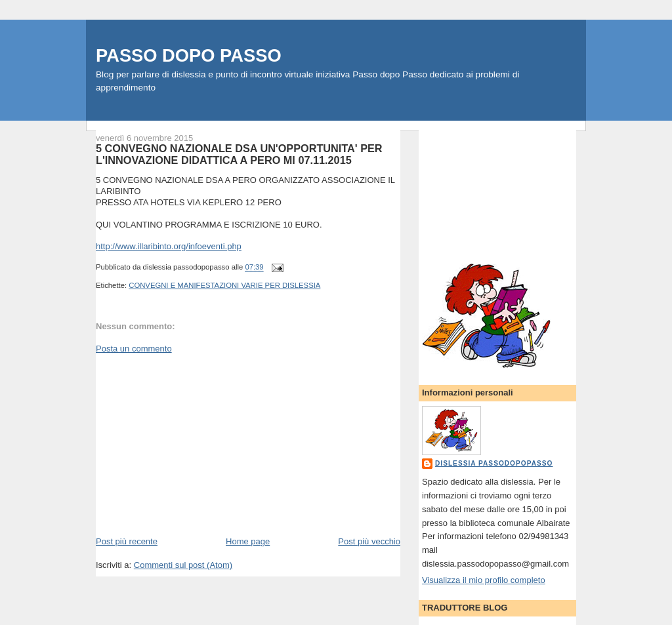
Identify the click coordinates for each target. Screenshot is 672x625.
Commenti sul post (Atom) (183, 565)
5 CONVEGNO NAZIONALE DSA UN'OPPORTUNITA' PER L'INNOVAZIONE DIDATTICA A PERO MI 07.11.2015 (239, 154)
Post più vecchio (369, 541)
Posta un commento (134, 349)
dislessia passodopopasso (494, 463)
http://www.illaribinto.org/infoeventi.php (169, 246)
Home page (248, 541)
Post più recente (127, 541)
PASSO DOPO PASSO (189, 55)
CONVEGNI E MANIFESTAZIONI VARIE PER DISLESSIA (224, 285)
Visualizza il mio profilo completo (484, 580)
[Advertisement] (194, 444)
